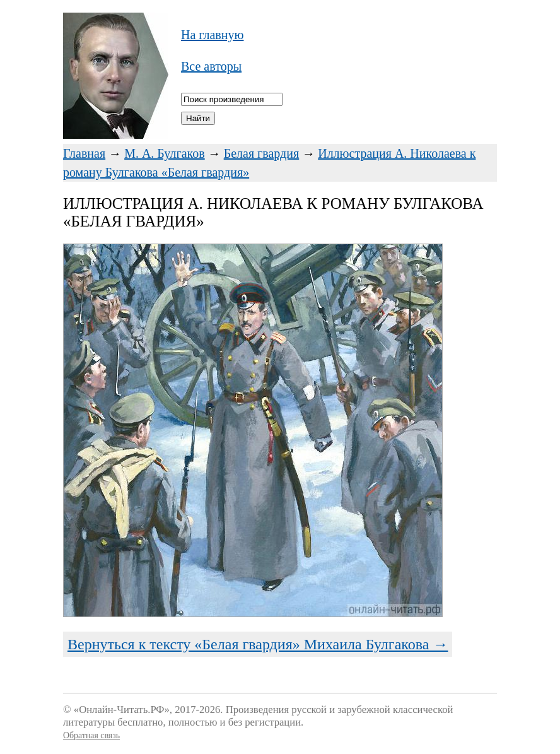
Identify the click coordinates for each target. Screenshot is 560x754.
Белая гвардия (262, 153)
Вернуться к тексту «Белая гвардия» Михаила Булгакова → (258, 644)
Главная (84, 153)
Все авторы (211, 66)
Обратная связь (91, 735)
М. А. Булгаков (165, 153)
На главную (212, 35)
